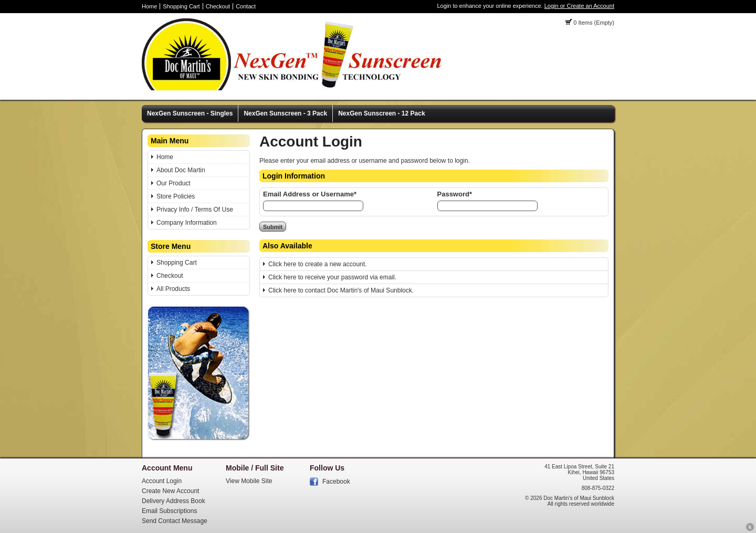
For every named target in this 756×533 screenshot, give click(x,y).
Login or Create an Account (579, 6)
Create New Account (170, 491)
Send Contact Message (175, 521)
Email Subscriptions (169, 511)
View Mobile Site (249, 481)
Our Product (174, 183)
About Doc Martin (181, 170)
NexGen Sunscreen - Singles (190, 113)
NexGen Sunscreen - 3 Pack (285, 113)
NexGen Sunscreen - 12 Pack (381, 113)
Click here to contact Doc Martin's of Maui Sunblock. (341, 290)
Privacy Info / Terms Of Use (195, 210)
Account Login (162, 481)
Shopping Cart (181, 6)
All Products (173, 289)
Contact (246, 6)
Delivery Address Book (174, 501)
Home (149, 6)
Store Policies (176, 196)
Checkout (218, 6)
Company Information (187, 223)
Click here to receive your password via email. (332, 277)
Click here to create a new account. (317, 264)
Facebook (336, 482)
